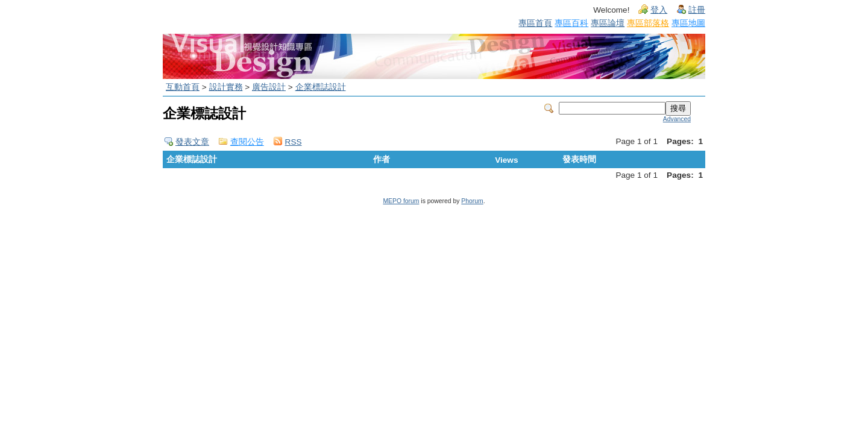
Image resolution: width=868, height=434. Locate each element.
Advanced (677, 119)
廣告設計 (269, 87)
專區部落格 (648, 23)
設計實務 (226, 87)
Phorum (472, 201)
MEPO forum (401, 201)
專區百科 (571, 23)
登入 (659, 10)
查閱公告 (247, 142)
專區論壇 (608, 23)
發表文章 (192, 142)
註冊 (697, 10)
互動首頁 (183, 87)
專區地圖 (688, 23)
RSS (294, 142)
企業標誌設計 (321, 87)
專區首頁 (535, 23)
